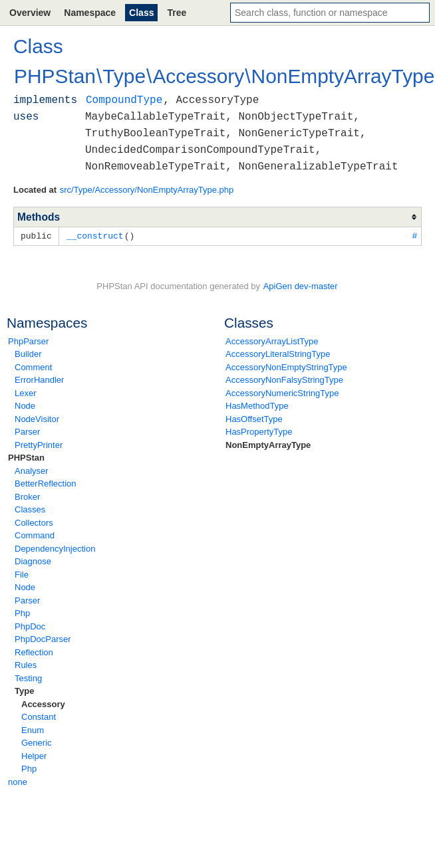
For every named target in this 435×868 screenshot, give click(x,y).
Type (24, 690)
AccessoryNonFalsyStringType (284, 379)
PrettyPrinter (39, 444)
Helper (34, 755)
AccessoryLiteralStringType (278, 353)
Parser (27, 431)
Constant (39, 716)
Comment (33, 367)
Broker (27, 496)
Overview (30, 13)
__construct (95, 235)
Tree (177, 13)
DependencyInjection (55, 548)
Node (25, 405)
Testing (28, 678)
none (18, 781)
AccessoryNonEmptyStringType (286, 367)
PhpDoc (30, 626)
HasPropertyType (259, 431)
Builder (28, 353)
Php (22, 612)
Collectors (34, 522)
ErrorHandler (39, 379)
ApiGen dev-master (301, 285)
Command (35, 535)
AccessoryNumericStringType (282, 392)
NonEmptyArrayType (268, 444)
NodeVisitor (37, 418)
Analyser (32, 470)
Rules (26, 664)
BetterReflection (46, 483)
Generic (37, 742)
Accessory (43, 704)
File (22, 574)
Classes (30, 509)
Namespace (90, 13)
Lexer (26, 392)
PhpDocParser (43, 638)
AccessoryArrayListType (272, 341)
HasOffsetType (254, 418)
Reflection (34, 652)
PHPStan (26, 457)
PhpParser (28, 341)
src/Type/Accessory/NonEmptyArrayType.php (147, 190)
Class (141, 13)
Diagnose (33, 561)
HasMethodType (257, 405)
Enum (33, 729)
